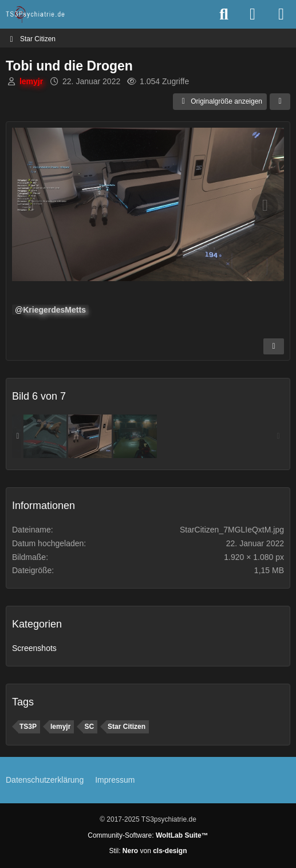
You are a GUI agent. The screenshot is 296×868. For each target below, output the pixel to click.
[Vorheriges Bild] (31, 206)
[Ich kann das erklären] (45, 436)
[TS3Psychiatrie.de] (36, 14)
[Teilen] (280, 102)
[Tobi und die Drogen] (90, 436)
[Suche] (224, 14)
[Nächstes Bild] (265, 206)
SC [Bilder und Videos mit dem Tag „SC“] (89, 727)
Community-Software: (148, 835)
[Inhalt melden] (274, 346)
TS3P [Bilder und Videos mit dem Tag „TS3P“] (28, 727)
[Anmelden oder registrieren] (252, 14)
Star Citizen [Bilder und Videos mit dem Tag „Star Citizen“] (127, 727)
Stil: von (148, 851)
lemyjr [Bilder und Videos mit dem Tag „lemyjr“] (60, 727)
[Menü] (281, 14)
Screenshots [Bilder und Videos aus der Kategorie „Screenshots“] (34, 648)
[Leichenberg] (135, 436)
